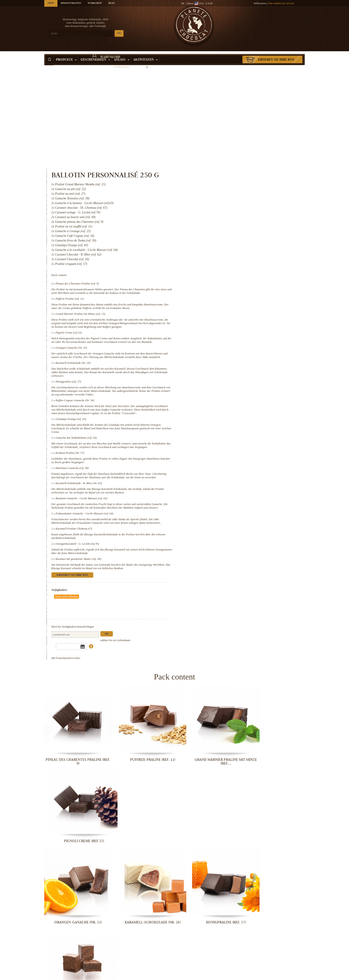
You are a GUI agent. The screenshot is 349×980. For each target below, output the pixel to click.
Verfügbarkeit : (210, 530)
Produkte (66, 53)
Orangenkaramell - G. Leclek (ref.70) (227, 484)
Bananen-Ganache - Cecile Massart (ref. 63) (231, 432)
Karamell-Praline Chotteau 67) (224, 469)
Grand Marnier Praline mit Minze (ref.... (208, 681)
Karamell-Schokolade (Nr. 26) (223, 285)
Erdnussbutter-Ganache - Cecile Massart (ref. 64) (234, 450)
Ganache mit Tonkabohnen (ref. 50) (226, 364)
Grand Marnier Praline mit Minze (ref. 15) (230, 226)
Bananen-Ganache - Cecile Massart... (141, 902)
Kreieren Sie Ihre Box (276, 53)
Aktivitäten (145, 53)
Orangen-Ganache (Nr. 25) (221, 267)
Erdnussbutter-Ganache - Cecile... (208, 902)
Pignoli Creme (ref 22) (219, 248)
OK (97, 34)
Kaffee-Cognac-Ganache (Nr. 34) (225, 323)
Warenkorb (272, 21)
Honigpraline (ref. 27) (218, 304)
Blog (112, 3)
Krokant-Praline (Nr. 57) (220, 383)
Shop (51, 3)
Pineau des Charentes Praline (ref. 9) (227, 188)
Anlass (122, 53)
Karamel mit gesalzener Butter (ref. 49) (228, 499)
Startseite (49, 61)
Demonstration (71, 3)
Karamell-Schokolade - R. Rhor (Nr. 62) (229, 416)
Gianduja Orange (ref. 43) (221, 345)
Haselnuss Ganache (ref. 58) (222, 398)
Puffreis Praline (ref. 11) (220, 207)
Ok (256, 561)
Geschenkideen (95, 53)
